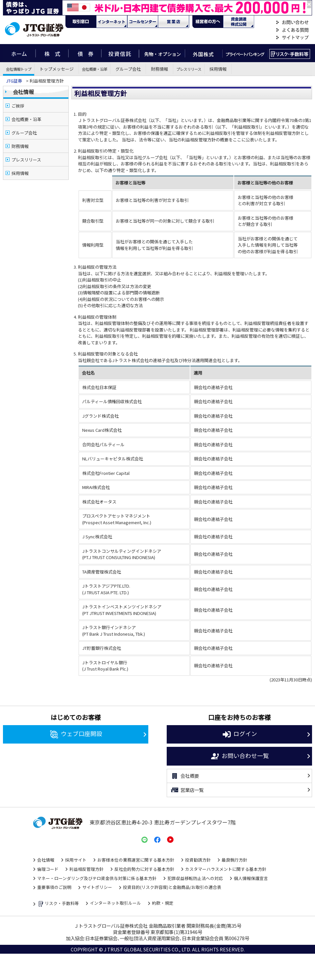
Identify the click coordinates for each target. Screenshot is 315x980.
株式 (52, 53)
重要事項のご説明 (54, 887)
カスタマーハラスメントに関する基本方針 (226, 869)
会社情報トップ (19, 69)
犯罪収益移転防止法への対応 (195, 878)
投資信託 (120, 53)
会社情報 (23, 92)
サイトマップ (292, 38)
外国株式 (204, 53)
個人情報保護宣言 (251, 878)
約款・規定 (163, 903)
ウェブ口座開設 (76, 734)
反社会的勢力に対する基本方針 (144, 869)
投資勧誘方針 (198, 860)
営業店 (174, 22)
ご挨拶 (18, 106)
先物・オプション (162, 53)
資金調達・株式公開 (239, 22)
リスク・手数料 (290, 53)
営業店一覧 (187, 790)
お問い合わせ (292, 23)
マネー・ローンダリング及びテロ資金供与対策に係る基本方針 (97, 878)
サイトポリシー (97, 887)
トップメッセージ (57, 69)
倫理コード (48, 869)
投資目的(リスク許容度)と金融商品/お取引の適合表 (172, 887)
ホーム (19, 53)
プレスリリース (189, 69)
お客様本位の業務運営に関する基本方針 (136, 860)
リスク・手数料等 (58, 904)
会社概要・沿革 (95, 69)
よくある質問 (292, 30)
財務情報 (159, 69)
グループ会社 (128, 69)
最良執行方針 (234, 860)
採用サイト (76, 860)
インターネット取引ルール (115, 903)
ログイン (240, 734)
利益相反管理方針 (86, 869)
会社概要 (185, 776)
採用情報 (218, 69)
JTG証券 (14, 81)
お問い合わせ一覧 (240, 756)
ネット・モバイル (112, 22)
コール (143, 22)
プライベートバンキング (245, 53)
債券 (85, 53)
